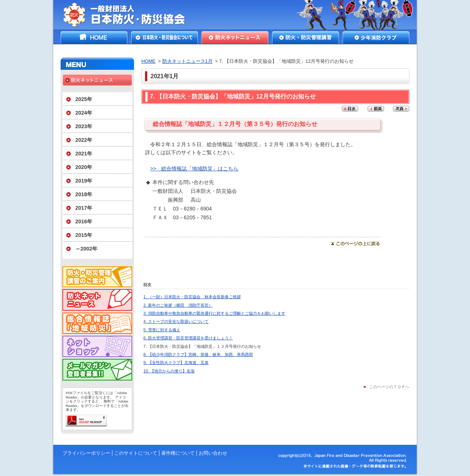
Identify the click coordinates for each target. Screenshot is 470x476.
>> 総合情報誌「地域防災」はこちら (194, 169)
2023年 (84, 126)
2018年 (84, 194)
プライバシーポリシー (86, 453)
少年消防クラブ (376, 37)
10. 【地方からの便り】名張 (169, 371)
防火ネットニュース (235, 37)
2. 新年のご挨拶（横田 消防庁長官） (178, 305)
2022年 (84, 140)
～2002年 (86, 249)
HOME (94, 37)
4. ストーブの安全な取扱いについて (176, 321)
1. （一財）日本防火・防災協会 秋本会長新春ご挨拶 (192, 297)
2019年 (84, 181)
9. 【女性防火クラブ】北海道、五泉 (176, 363)
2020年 (84, 167)
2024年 (84, 113)
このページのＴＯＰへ (389, 387)
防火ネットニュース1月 (187, 61)
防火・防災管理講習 (305, 37)
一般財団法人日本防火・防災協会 (129, 15)
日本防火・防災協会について (164, 37)
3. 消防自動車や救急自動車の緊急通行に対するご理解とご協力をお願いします (214, 313)
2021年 (84, 154)
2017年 (84, 208)
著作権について (178, 453)
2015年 (84, 235)
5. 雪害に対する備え (162, 330)
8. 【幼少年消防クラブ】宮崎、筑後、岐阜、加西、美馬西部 (198, 354)
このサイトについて (136, 453)
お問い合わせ (213, 453)
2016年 (84, 221)
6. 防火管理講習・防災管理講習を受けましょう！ (188, 338)
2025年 (84, 99)
